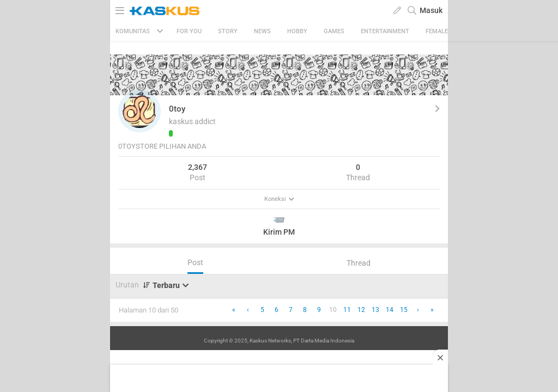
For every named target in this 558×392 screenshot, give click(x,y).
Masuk (431, 10)
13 (375, 310)
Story (228, 31)
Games (334, 31)
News (262, 31)
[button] (139, 111)
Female (437, 31)
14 (390, 310)
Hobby (297, 31)
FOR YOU (189, 31)
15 (404, 310)
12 (361, 310)
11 (347, 310)
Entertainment (385, 31)
